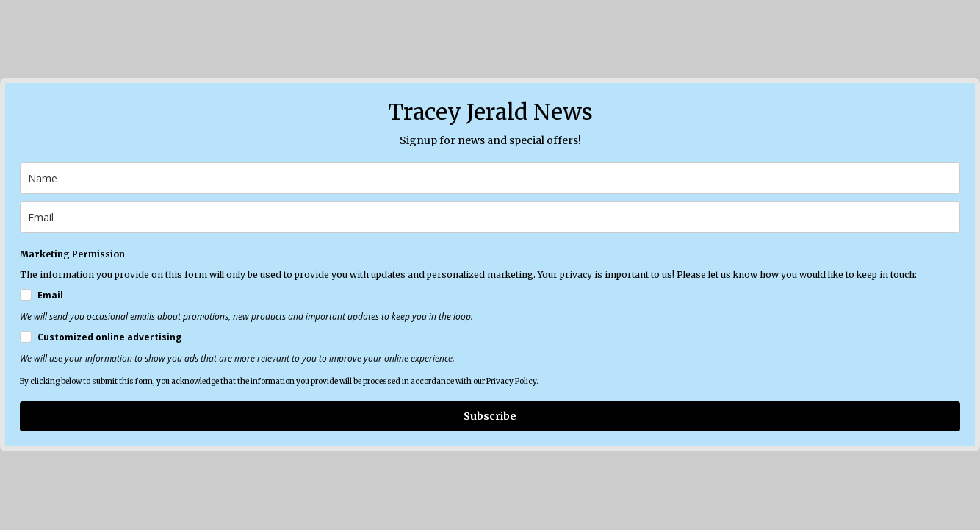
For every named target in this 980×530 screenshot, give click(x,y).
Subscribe (490, 416)
